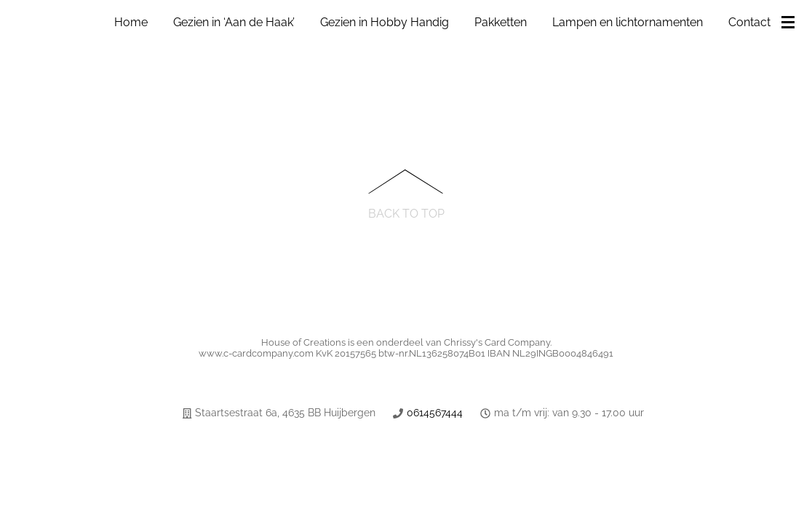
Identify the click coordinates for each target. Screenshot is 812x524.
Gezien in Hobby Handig (385, 22)
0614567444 (435, 413)
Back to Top (406, 213)
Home (131, 22)
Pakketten (501, 22)
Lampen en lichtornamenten (628, 22)
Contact (749, 22)
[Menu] (791, 23)
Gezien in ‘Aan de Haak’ (234, 22)
